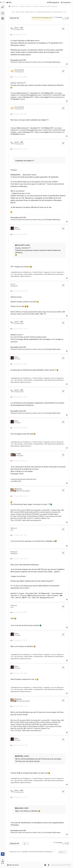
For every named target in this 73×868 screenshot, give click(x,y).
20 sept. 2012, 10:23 (20, 640)
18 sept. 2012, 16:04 (20, 234)
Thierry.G (14, 528)
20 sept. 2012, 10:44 (20, 673)
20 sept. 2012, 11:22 (20, 706)
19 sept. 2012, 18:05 (20, 612)
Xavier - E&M (19, 28)
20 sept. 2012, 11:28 (20, 745)
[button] (68, 18)
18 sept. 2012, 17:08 (20, 291)
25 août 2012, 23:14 (20, 35)
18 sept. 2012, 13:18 (20, 149)
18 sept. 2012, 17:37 (20, 329)
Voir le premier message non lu (42, 18)
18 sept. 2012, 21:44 (20, 461)
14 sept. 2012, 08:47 (20, 114)
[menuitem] (9, 2)
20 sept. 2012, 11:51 (20, 797)
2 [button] (66, 18)
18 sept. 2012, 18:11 (20, 364)
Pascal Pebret (19, 70)
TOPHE (19, 454)
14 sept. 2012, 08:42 (20, 77)
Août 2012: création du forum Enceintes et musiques (39, 12)
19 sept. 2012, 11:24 (20, 496)
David (16, 227)
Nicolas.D (14, 552)
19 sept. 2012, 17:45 (20, 559)
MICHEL (19, 489)
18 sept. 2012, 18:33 (20, 397)
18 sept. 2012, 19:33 (20, 428)
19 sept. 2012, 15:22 (20, 535)
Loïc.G (13, 284)
